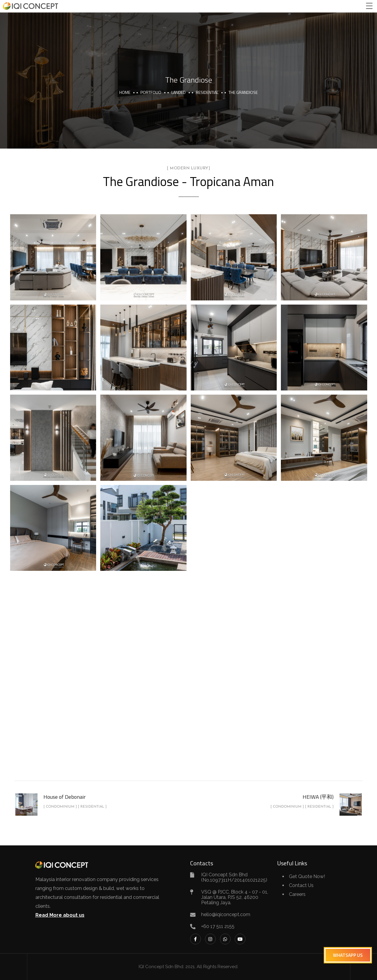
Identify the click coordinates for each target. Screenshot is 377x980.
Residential (207, 92)
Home (125, 92)
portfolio (151, 92)
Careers (297, 894)
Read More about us (60, 915)
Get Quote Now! (307, 876)
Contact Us (301, 885)
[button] (348, 955)
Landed (179, 92)
